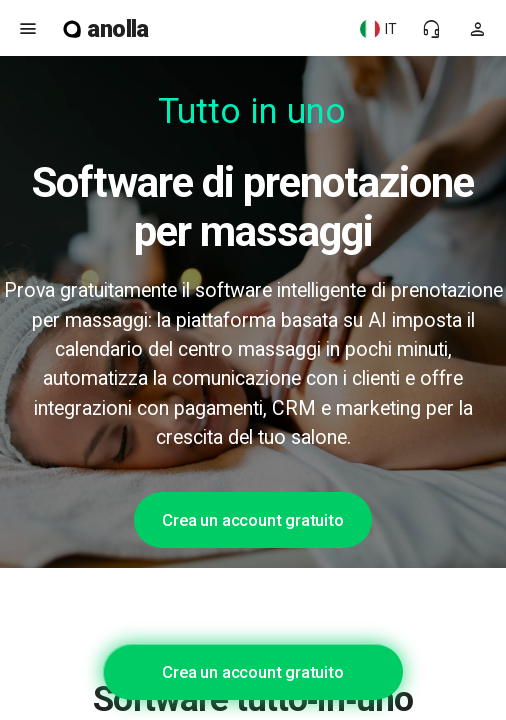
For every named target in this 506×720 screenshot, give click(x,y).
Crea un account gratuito (252, 520)
